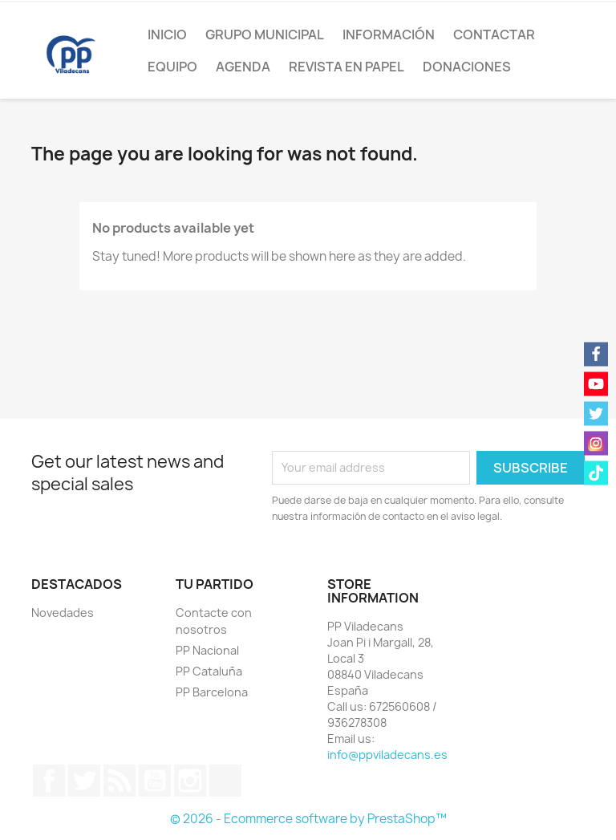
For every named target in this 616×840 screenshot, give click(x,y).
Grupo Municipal (265, 34)
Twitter (84, 781)
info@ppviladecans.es (387, 755)
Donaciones (467, 67)
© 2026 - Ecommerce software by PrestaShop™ (308, 819)
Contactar (494, 34)
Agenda (243, 67)
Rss (120, 781)
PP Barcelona (212, 692)
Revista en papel (346, 67)
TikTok (225, 781)
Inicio (167, 34)
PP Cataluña (209, 671)
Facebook (49, 781)
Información (389, 34)
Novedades (63, 613)
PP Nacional (207, 650)
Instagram (190, 781)
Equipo (172, 67)
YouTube (155, 781)
